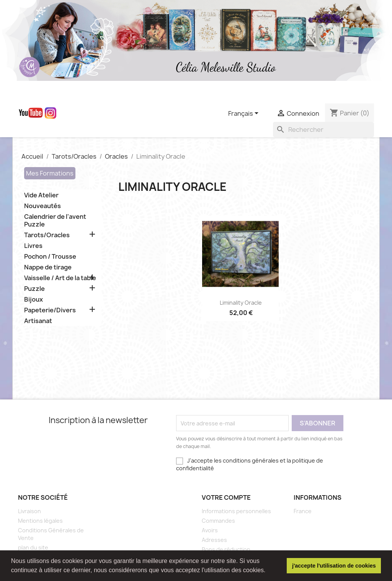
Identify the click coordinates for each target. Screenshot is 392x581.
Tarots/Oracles (47, 235)
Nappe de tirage (48, 267)
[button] (268, 571)
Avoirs (210, 530)
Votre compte (226, 497)
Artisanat (38, 321)
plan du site (33, 547)
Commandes (218, 521)
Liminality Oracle (241, 303)
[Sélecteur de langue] (245, 114)
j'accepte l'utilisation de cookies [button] (334, 566)
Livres (33, 246)
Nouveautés (42, 206)
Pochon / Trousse (50, 257)
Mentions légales (40, 521)
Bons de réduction (226, 549)
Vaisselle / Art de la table (60, 278)
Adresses (214, 540)
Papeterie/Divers (50, 310)
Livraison (29, 511)
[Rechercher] (323, 130)
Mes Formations (50, 173)
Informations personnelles (236, 511)
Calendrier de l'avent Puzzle (55, 221)
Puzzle (34, 289)
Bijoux (33, 300)
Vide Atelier (41, 195)
